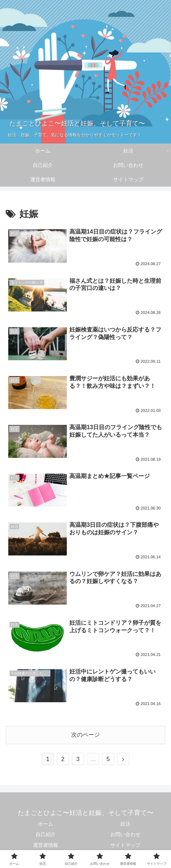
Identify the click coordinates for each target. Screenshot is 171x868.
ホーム (46, 824)
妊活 (125, 824)
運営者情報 (46, 845)
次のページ (85, 735)
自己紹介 (46, 834)
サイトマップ (125, 845)
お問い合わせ (125, 834)
